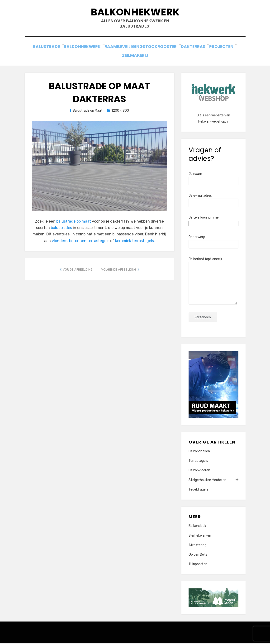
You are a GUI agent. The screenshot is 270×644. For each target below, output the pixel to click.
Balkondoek (197, 527)
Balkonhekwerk (135, 14)
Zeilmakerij (135, 56)
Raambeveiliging (123, 50)
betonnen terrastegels (89, 241)
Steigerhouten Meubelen (213, 481)
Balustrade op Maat (88, 111)
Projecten (224, 50)
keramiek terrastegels (135, 241)
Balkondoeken (199, 452)
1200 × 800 (120, 111)
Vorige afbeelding (78, 270)
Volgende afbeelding (119, 270)
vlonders (59, 241)
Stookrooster (162, 50)
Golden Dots (198, 555)
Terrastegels (198, 462)
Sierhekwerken (200, 536)
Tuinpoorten (198, 565)
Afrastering (197, 546)
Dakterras (195, 50)
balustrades (61, 229)
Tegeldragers (199, 490)
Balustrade (47, 50)
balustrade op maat (74, 222)
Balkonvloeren (199, 471)
